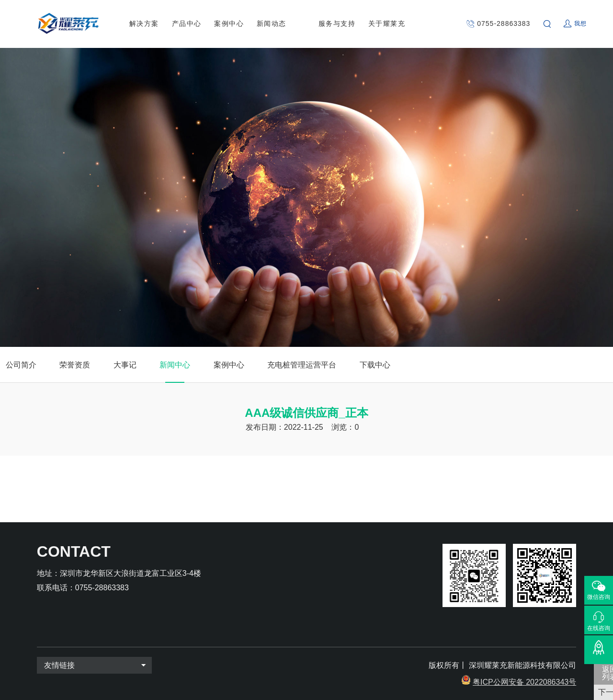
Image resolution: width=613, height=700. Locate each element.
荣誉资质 (75, 365)
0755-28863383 (504, 23)
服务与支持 (337, 23)
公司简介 (21, 365)
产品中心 (187, 23)
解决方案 (144, 23)
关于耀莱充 (387, 23)
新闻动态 (272, 23)
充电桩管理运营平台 (302, 365)
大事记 (125, 365)
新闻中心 (175, 365)
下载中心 (375, 365)
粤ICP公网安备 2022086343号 (524, 682)
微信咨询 (599, 597)
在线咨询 (599, 628)
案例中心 (229, 23)
